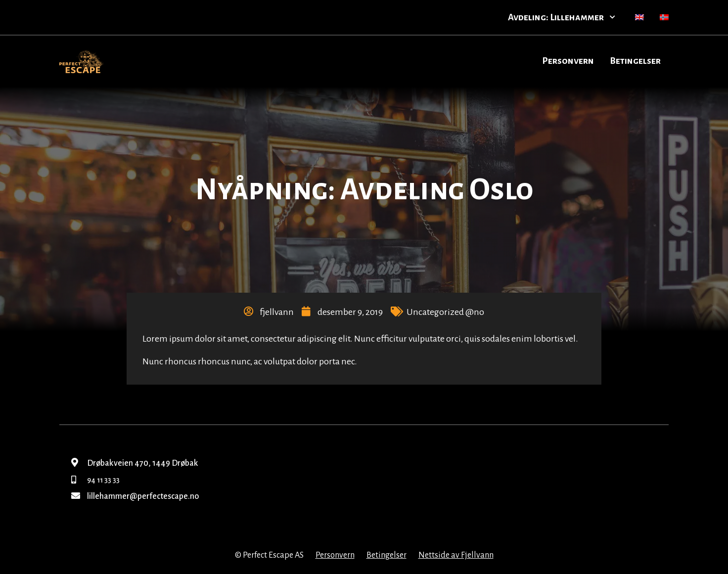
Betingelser (635, 61)
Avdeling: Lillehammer (562, 17)
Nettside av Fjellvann (456, 555)
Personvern (568, 61)
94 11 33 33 (95, 480)
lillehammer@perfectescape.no (135, 496)
